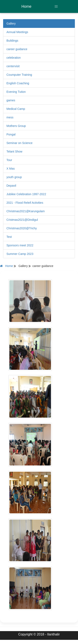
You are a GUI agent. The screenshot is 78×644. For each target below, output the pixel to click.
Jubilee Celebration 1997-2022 (26, 194)
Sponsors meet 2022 (20, 245)
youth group (14, 177)
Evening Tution (16, 92)
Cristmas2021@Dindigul (22, 220)
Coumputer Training (19, 75)
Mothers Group (16, 126)
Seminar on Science (19, 143)
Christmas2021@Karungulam (26, 211)
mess (10, 117)
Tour (9, 160)
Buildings (12, 41)
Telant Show (14, 151)
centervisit (13, 66)
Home (26, 6)
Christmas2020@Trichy (22, 228)
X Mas (11, 169)
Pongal (11, 134)
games (11, 100)
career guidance (17, 49)
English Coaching (18, 83)
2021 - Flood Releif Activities (25, 203)
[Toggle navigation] (56, 6)
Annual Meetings (17, 32)
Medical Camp (16, 109)
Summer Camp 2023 (20, 254)
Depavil (11, 186)
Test (9, 237)
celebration (14, 58)
